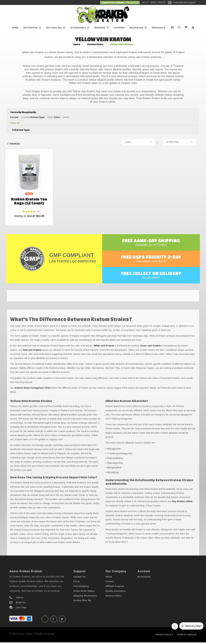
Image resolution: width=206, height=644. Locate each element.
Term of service (187, 635)
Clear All (15, 123)
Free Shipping (81, 586)
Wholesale (158, 28)
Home (15, 28)
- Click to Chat (131, 3)
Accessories (80, 28)
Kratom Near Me (82, 600)
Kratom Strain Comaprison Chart (33, 388)
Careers (110, 581)
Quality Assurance (115, 591)
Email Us (21, 602)
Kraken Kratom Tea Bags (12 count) (29, 201)
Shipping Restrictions (85, 596)
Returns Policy (114, 596)
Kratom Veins (95, 44)
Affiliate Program (115, 586)
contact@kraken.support (184, 2)
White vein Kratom (104, 346)
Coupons (119, 28)
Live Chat (21, 608)
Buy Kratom (32, 28)
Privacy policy (164, 635)
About (109, 577)
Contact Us (80, 577)
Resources (138, 28)
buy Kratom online (182, 501)
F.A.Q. (77, 581)
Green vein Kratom (150, 346)
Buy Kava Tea (56, 28)
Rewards (102, 28)
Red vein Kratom (32, 350)
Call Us (20, 598)
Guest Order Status (84, 591)
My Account (144, 577)
